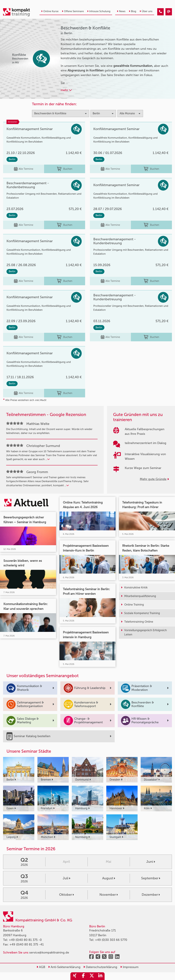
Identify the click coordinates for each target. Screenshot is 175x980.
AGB (41, 967)
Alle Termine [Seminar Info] (24, 169)
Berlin (12, 159)
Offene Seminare (73, 11)
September (151, 878)
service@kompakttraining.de (49, 952)
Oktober (66, 895)
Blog (133, 11)
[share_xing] (75, 976)
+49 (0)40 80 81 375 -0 (25, 940)
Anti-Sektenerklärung (64, 967)
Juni (151, 862)
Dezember (151, 895)
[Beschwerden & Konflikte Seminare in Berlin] (160, 12)
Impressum (129, 967)
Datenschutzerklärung (100, 967)
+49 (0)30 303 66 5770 (111, 940)
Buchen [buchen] (65, 169)
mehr (66, 90)
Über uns (146, 11)
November (109, 895)
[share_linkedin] (100, 976)
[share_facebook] (83, 976)
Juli (66, 878)
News (121, 11)
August (109, 878)
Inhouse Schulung (99, 11)
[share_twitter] (92, 976)
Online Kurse (50, 11)
